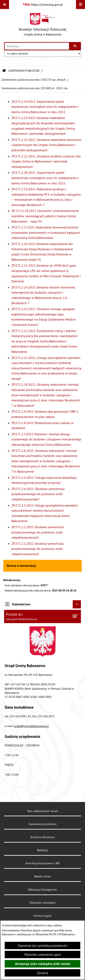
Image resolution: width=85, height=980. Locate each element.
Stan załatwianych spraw (43, 811)
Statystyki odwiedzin (42, 903)
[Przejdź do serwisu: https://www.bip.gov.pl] (43, 4)
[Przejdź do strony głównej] (43, 26)
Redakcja (42, 850)
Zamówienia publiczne (42, 824)
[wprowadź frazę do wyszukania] (37, 46)
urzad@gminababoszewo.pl (31, 726)
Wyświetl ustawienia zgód (42, 954)
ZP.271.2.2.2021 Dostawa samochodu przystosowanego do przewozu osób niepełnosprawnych (38, 532)
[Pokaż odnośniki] (5, 4)
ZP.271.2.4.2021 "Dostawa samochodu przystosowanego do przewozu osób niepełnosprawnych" (38, 494)
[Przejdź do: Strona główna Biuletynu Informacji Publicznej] (4, 71)
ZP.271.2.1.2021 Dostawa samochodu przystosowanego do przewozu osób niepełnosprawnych (38, 549)
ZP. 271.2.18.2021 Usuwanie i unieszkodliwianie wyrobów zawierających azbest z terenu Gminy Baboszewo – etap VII (45, 216)
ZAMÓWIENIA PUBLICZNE (24, 71)
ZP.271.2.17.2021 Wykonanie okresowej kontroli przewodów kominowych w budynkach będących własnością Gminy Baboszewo (46, 232)
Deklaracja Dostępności (43, 890)
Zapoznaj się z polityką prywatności (43, 945)
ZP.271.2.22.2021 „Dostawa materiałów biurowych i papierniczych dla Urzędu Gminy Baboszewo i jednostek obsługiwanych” (46, 145)
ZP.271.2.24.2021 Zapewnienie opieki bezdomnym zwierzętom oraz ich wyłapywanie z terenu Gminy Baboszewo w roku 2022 (45, 107)
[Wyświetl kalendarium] (77, 604)
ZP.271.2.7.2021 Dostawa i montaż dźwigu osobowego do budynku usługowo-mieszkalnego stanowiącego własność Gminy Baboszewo (46, 439)
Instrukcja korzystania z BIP (43, 863)
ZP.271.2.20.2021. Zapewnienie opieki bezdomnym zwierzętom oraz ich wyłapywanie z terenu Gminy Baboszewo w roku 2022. (45, 178)
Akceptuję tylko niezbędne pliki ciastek (43, 964)
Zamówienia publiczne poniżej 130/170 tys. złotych (34, 80)
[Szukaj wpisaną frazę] (75, 46)
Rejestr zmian (42, 876)
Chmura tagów (42, 916)
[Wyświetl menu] (80, 4)
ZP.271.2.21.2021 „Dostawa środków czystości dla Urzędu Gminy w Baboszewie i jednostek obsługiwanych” (46, 161)
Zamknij (42, 973)
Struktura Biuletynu (43, 837)
